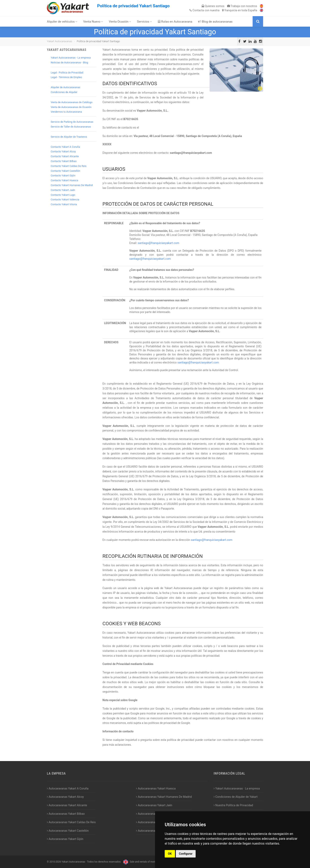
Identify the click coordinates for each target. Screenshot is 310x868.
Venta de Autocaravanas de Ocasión (71, 107)
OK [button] (170, 854)
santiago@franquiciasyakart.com (158, 243)
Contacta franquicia (223, 10)
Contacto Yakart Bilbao (64, 161)
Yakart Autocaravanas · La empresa (237, 788)
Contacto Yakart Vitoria (64, 204)
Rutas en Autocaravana (175, 22)
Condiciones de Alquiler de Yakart (236, 797)
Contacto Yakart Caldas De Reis (69, 166)
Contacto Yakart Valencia (65, 199)
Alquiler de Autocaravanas (65, 87)
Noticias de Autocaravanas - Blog (69, 62)
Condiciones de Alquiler (64, 92)
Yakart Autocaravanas (60, 41)
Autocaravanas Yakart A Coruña (68, 788)
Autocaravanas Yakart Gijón (65, 839)
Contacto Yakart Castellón (65, 171)
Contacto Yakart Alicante (65, 156)
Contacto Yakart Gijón (63, 175)
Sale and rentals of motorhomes (143, 862)
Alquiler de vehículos (62, 22)
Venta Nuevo (93, 22)
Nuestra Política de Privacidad (233, 805)
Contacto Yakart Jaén (63, 190)
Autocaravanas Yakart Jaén (154, 805)
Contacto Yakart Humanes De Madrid (72, 185)
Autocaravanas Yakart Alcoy (65, 797)
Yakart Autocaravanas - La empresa (71, 58)
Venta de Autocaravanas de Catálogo (72, 102)
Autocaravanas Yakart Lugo (154, 814)
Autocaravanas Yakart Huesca (156, 788)
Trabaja (242, 6)
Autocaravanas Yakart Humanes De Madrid (164, 797)
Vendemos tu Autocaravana (66, 112)
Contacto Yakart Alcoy (63, 151)
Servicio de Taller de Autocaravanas (71, 127)
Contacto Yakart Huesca (64, 180)
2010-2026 (55, 862)
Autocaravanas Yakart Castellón (68, 831)
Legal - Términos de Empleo (66, 77)
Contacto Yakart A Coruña (65, 147)
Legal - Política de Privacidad (67, 73)
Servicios (145, 22)
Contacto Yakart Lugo (63, 195)
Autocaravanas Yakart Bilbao (66, 814)
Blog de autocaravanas (215, 22)
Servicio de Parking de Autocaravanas (72, 122)
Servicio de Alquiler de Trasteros (69, 137)
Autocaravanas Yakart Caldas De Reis (71, 822)
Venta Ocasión (120, 22)
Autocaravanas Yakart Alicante (67, 805)
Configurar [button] (186, 854)
